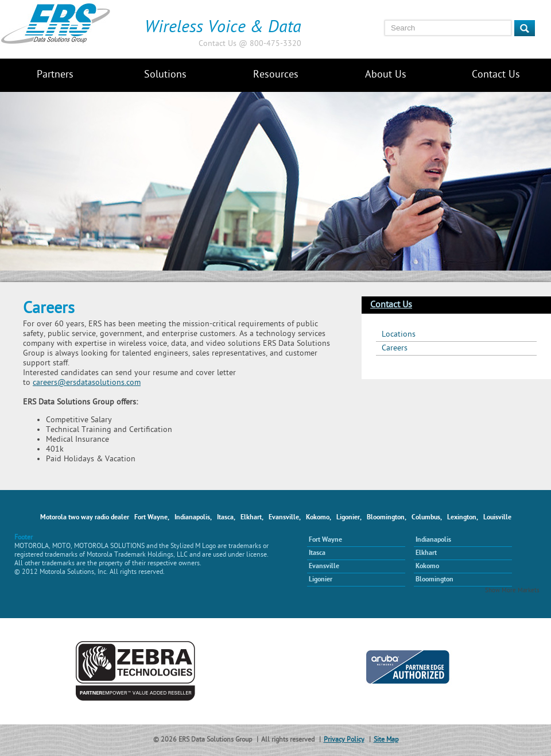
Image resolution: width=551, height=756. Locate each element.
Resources (276, 75)
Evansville (324, 566)
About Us (386, 75)
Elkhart (426, 553)
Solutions (165, 75)
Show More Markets (512, 591)
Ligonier (321, 580)
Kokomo (427, 566)
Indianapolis (433, 540)
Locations (399, 335)
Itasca (317, 553)
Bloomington (434, 580)
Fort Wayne (325, 540)
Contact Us (496, 75)
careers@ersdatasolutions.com (87, 383)
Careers (395, 348)
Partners (55, 75)
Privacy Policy (344, 740)
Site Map (386, 740)
